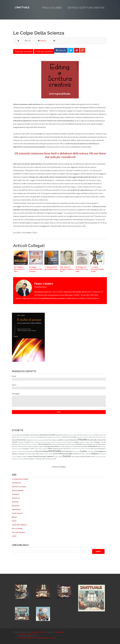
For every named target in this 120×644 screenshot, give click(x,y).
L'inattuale (22, 7)
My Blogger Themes (38, 632)
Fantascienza (73, 440)
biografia (58, 435)
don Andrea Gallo (81, 437)
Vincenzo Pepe (19, 459)
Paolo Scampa (91, 451)
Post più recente (23, 51)
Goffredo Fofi (70, 442)
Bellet (53, 435)
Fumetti (15, 442)
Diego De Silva (51, 437)
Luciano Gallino (38, 449)
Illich (40, 444)
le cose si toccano (81, 446)
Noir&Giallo (55, 451)
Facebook (65, 440)
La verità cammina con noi (67, 446)
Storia (89, 456)
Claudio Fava (102, 435)
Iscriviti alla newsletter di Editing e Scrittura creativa (37, 638)
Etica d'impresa (53, 440)
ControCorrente (25, 437)
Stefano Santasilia (81, 456)
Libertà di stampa (17, 449)
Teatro (93, 456)
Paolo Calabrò (52, 8)
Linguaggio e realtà (28, 448)
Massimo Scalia (86, 449)
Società (67, 456)
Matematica (102, 448)
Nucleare (70, 451)
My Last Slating (42, 451)
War (55, 459)
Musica (33, 451)
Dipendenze (66, 437)
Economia (21, 440)
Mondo (24, 451)
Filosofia (82, 439)
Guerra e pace (84, 442)
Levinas (104, 447)
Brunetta (64, 435)
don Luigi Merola (91, 437)
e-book (14, 440)
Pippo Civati (40, 454)
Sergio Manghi (58, 457)
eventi (60, 440)
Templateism (60, 632)
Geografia (27, 442)
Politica (61, 454)
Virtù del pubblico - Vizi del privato (34, 459)
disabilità (73, 437)
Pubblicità (76, 454)
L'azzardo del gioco (88, 444)
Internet (79, 444)
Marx (70, 449)
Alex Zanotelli (21, 435)
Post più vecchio (44, 51)
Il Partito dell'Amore (26, 444)
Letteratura (92, 446)
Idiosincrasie (16, 444)
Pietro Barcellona (30, 454)
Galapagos (21, 442)
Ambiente (36, 435)
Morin (28, 451)
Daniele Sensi (34, 437)
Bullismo (70, 435)
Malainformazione (58, 448)
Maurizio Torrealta (17, 451)
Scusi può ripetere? (46, 456)
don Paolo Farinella (101, 437)
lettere (99, 446)
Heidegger (97, 442)
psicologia (69, 454)
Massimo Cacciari (77, 449)
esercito (45, 440)
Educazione (29, 440)
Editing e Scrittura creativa (86, 8)
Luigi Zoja (45, 449)
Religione (95, 454)
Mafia (50, 448)
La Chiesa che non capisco (25, 446)
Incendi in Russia (71, 444)
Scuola (36, 456)
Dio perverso (59, 437)
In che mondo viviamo (58, 444)
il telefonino (35, 444)
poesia (55, 454)
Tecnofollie (99, 457)
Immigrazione (46, 444)
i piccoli (103, 442)
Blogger (63, 467)
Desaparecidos (42, 437)
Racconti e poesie (85, 454)
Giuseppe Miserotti (50, 442)
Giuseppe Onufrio (61, 442)
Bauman (48, 435)
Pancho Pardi (77, 451)
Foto (104, 440)
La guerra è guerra (39, 446)
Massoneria (94, 448)
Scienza (43, 41)
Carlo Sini (91, 435)
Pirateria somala (48, 454)
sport (73, 456)
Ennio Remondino (38, 440)
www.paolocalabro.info (27, 634)
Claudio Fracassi (16, 437)
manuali (66, 448)
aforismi (14, 435)
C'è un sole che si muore (80, 435)
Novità (64, 451)
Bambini (42, 435)
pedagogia (21, 454)
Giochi (33, 442)
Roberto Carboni (22, 456)
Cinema (96, 435)
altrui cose (29, 435)
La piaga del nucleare (52, 446)
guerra (77, 442)
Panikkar (84, 451)
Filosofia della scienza (95, 440)
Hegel (91, 442)
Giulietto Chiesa (39, 442)
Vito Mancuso (49, 459)
